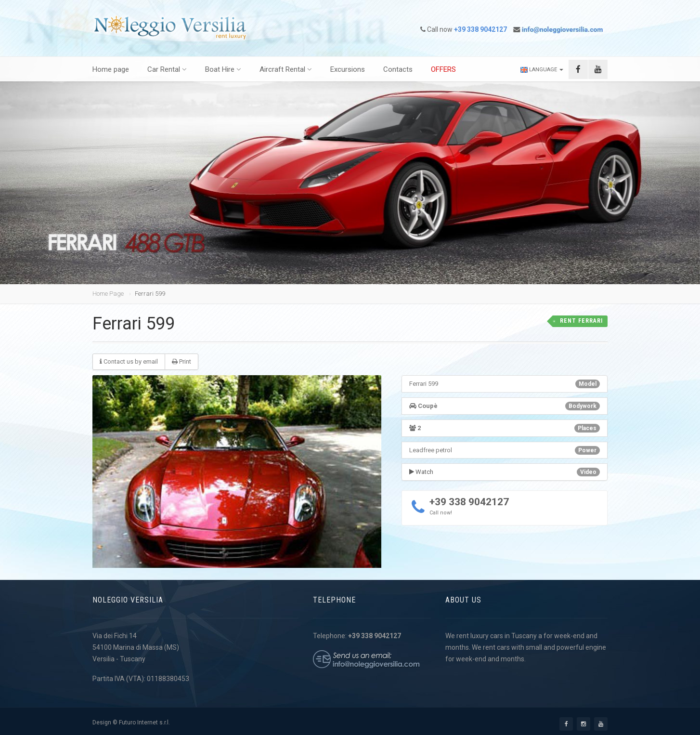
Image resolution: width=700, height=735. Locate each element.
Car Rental (167, 69)
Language (542, 70)
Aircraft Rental (286, 69)
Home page (111, 69)
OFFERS (443, 69)
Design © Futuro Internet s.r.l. (131, 722)
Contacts (398, 69)
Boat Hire (223, 69)
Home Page (108, 294)
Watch (421, 472)
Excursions (348, 69)
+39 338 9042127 (469, 502)
